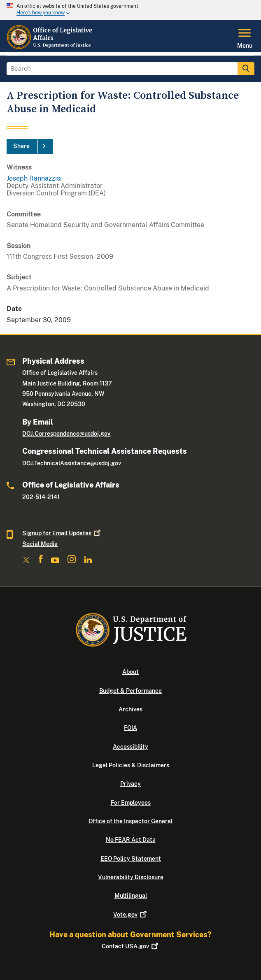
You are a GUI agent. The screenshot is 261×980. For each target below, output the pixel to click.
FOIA (130, 728)
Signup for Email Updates (62, 533)
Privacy (130, 784)
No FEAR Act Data (131, 840)
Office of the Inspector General (130, 821)
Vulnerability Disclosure (131, 877)
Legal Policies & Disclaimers (131, 765)
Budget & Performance (130, 691)
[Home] (50, 47)
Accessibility (130, 747)
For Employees (131, 803)
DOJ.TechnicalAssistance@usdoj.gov (72, 463)
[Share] (30, 146)
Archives (130, 709)
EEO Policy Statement (131, 859)
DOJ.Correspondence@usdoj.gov (66, 434)
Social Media (40, 544)
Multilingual (131, 896)
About (130, 672)
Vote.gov (131, 915)
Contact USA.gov (131, 946)
